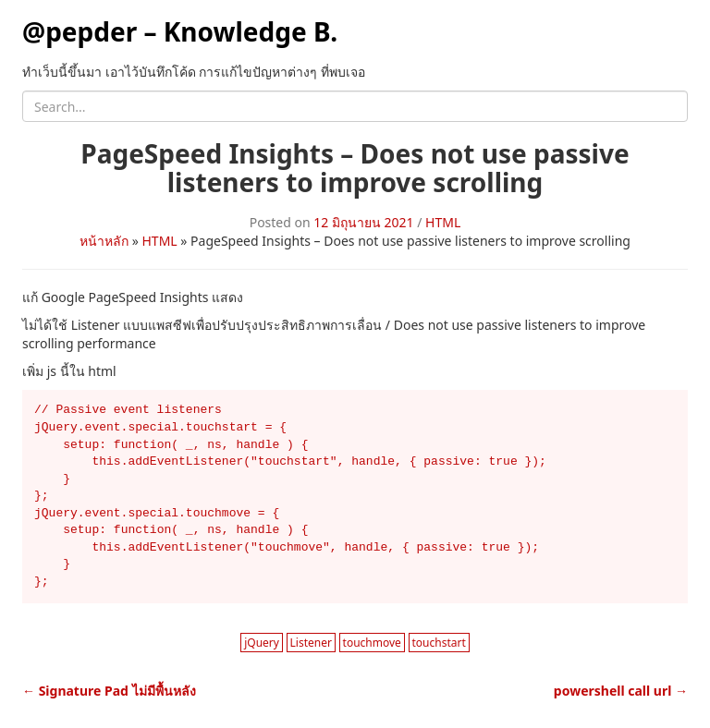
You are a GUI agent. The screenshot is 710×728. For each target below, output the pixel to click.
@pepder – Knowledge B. (180, 31)
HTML (443, 222)
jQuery (262, 643)
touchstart (439, 643)
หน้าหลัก (104, 241)
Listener (311, 643)
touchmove (372, 643)
